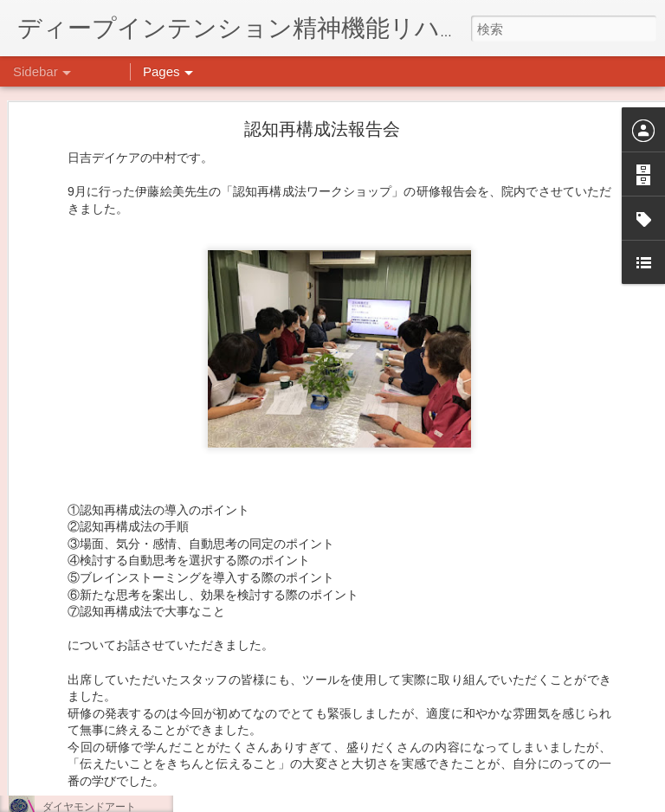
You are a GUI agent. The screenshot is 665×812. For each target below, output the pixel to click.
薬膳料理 (63, 768)
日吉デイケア (495, 728)
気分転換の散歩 (79, 729)
